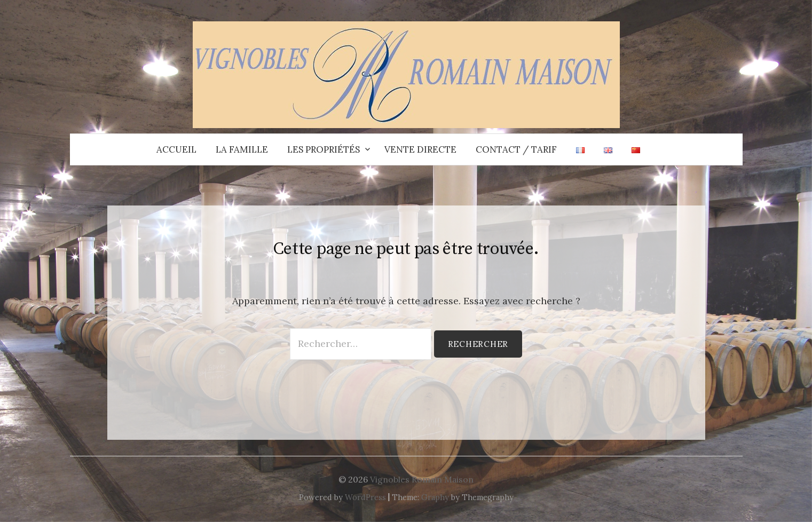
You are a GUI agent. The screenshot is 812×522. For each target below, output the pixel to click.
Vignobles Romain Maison (422, 479)
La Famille (242, 149)
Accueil (176, 149)
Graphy (435, 497)
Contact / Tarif (516, 149)
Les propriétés (324, 149)
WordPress (365, 497)
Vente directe (420, 149)
